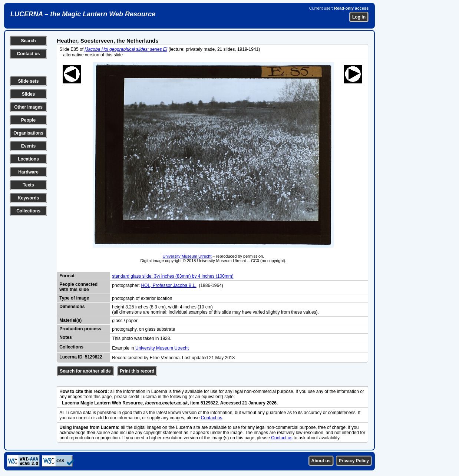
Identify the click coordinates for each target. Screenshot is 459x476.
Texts (28, 185)
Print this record (137, 371)
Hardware (28, 172)
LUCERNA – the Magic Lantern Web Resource (83, 14)
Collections (28, 211)
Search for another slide (85, 371)
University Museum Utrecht (187, 256)
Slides (28, 94)
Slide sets (28, 81)
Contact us (28, 54)
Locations (28, 159)
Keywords (28, 198)
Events (28, 146)
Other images (28, 107)
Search (28, 41)
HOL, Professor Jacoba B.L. (169, 285)
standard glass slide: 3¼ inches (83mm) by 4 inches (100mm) (173, 276)
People (28, 120)
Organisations (28, 133)
